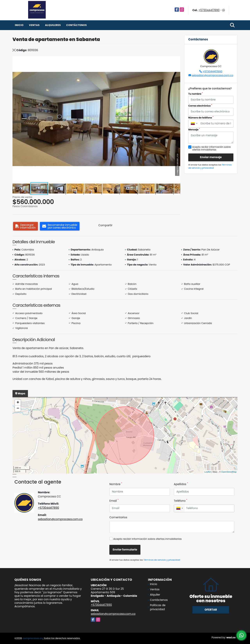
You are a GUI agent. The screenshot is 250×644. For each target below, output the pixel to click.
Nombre (116, 484)
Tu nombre (196, 94)
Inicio (19, 25)
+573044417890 (209, 10)
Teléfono (181, 501)
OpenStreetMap (229, 472)
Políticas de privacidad (158, 607)
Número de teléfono (201, 118)
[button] (177, 60)
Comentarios (118, 517)
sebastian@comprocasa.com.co (212, 75)
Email (114, 501)
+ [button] (18, 403)
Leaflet (208, 472)
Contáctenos (76, 25)
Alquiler (155, 595)
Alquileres (53, 25)
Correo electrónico (200, 106)
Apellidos (181, 484)
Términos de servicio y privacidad (210, 166)
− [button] (18, 409)
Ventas (34, 25)
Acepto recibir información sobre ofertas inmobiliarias (147, 539)
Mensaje (194, 130)
